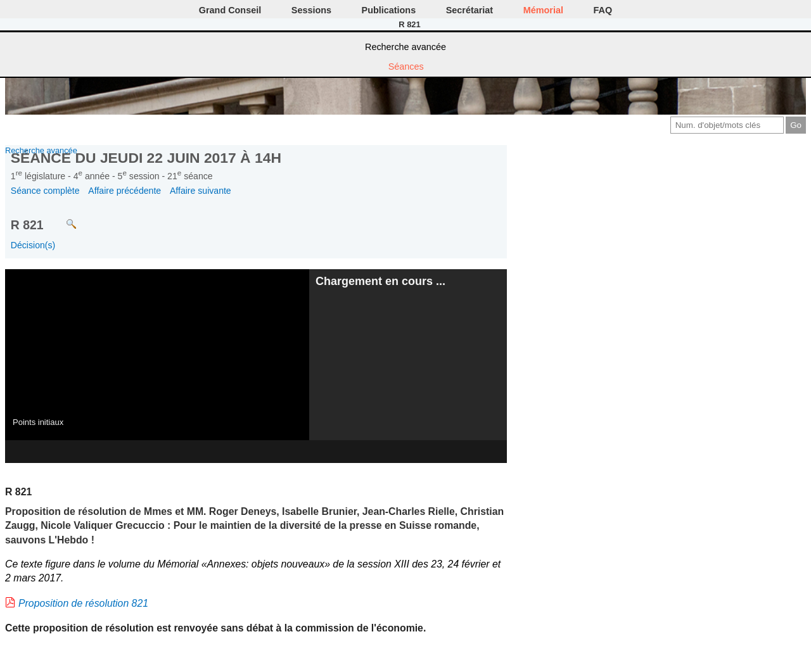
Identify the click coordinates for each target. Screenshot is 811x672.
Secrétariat (469, 10)
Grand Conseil (230, 10)
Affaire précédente (125, 191)
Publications (389, 10)
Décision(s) (33, 245)
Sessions (311, 10)
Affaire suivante (201, 191)
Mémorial (543, 10)
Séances (406, 67)
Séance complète (45, 191)
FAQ (603, 10)
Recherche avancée (405, 47)
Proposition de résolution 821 (83, 603)
